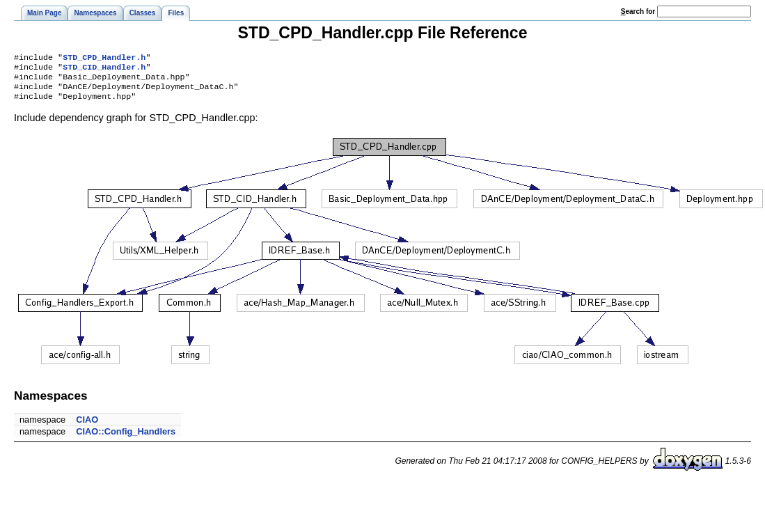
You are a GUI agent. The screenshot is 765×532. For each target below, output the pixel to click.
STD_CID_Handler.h (104, 70)
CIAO (87, 427)
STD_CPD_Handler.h (104, 58)
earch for (638, 11)
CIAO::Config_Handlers (126, 438)
